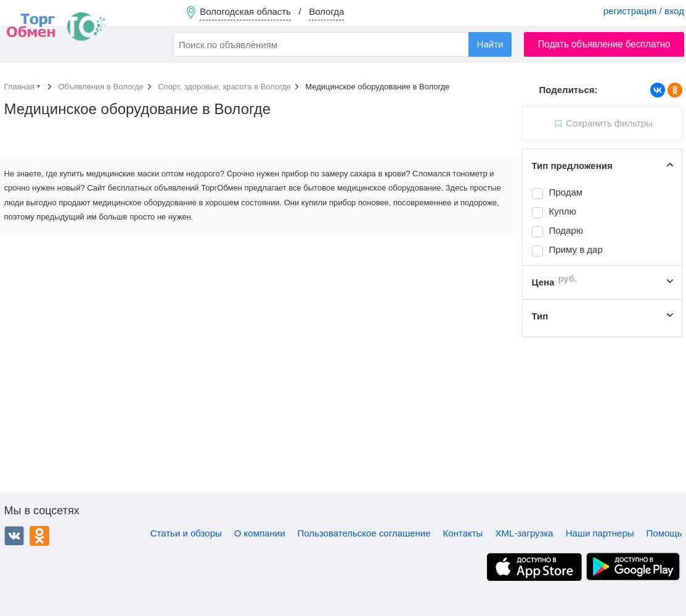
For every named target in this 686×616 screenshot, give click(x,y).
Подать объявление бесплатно (604, 44)
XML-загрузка (524, 533)
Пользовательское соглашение (364, 533)
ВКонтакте (14, 536)
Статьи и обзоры (186, 533)
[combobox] (342, 44)
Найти (490, 44)
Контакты (463, 533)
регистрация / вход (644, 11)
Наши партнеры (600, 533)
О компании (260, 533)
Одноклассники (39, 536)
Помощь (664, 533)
